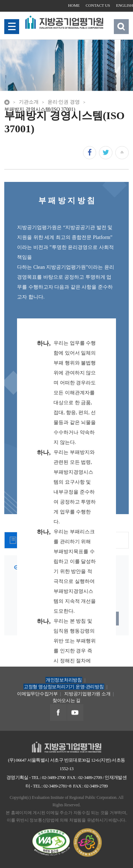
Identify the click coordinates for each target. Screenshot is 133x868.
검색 (121, 26)
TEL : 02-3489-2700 (49, 777)
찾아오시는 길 (66, 700)
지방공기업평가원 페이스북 (58, 713)
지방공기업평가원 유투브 (75, 713)
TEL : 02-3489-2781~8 (52, 786)
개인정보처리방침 (64, 680)
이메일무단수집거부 (37, 694)
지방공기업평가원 (67, 745)
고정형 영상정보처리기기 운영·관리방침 (64, 687)
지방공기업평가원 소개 (87, 694)
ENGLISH (124, 5)
